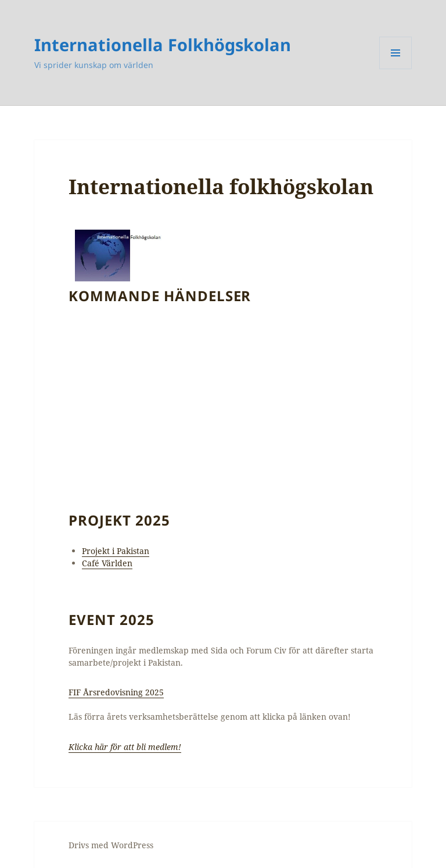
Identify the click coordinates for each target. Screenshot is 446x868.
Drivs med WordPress (111, 845)
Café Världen (107, 563)
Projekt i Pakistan (116, 551)
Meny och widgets (396, 69)
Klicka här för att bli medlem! (125, 747)
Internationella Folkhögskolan (163, 44)
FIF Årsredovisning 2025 (116, 692)
